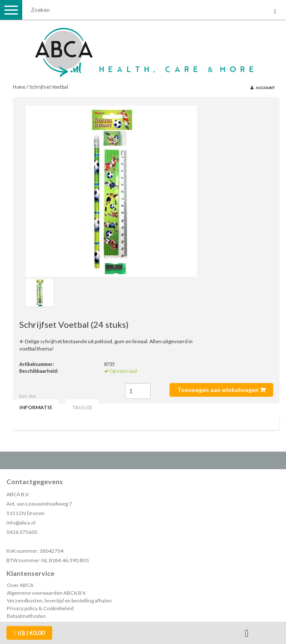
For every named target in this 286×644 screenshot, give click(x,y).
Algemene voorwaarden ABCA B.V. (47, 593)
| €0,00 (29, 633)
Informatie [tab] (36, 407)
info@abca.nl (21, 523)
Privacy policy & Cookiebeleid (40, 608)
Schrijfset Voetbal (49, 87)
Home (19, 87)
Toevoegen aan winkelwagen (221, 390)
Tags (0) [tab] (82, 407)
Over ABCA (20, 585)
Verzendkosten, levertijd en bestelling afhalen (59, 601)
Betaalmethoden (26, 616)
